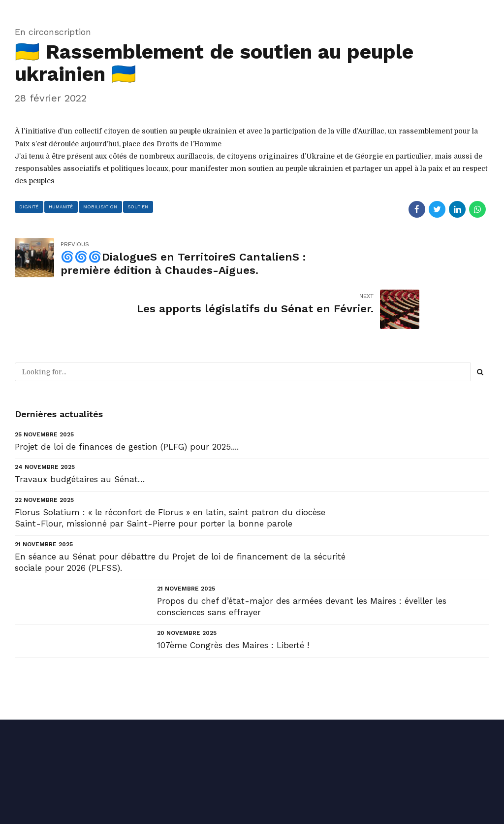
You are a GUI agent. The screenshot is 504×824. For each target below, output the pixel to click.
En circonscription (53, 32)
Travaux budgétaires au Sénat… (80, 428)
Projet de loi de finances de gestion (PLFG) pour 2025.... (127, 396)
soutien (141, 207)
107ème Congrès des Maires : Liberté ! (233, 593)
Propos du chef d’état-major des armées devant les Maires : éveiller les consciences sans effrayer (302, 555)
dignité (30, 207)
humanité (62, 207)
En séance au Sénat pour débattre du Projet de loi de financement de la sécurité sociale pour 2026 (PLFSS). (180, 511)
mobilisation (102, 207)
